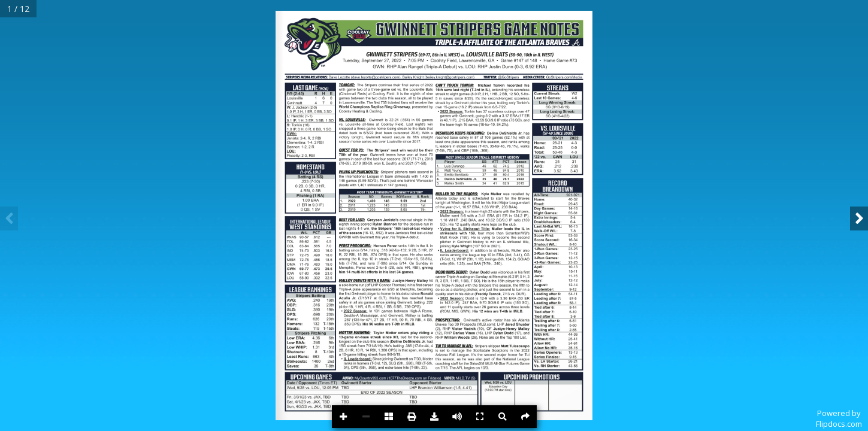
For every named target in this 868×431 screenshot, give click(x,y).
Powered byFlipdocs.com (839, 418)
